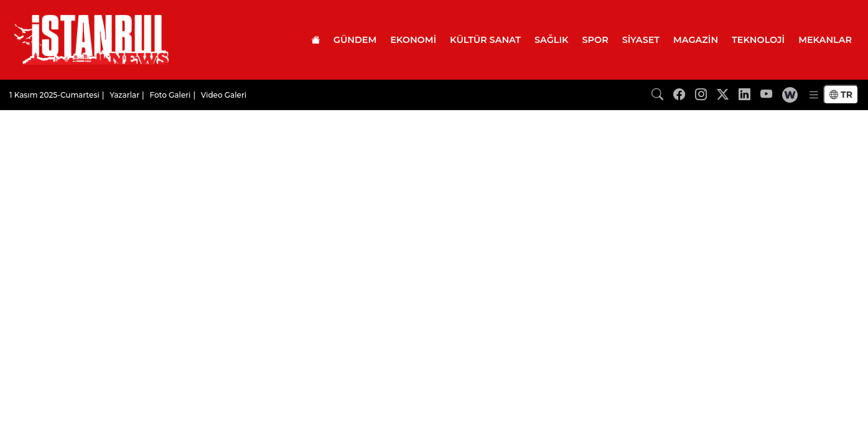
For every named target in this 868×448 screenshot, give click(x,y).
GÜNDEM (355, 40)
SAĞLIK (552, 40)
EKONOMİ (413, 40)
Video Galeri (224, 95)
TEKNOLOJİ (758, 40)
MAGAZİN (696, 40)
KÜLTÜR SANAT (485, 40)
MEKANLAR (825, 40)
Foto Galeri (170, 95)
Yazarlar (124, 95)
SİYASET (641, 40)
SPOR (595, 40)
